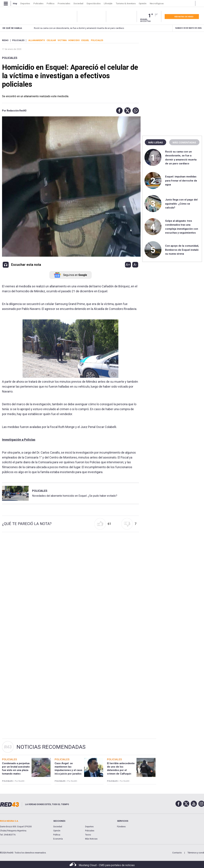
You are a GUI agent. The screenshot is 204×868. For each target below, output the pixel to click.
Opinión (57, 831)
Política (57, 835)
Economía (58, 839)
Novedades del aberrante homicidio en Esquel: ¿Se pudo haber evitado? (75, 496)
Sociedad (58, 827)
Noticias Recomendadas (51, 747)
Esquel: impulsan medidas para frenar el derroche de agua (181, 181)
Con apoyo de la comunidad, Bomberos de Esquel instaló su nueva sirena (182, 250)
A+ (128, 265)
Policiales (10, 58)
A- (135, 265)
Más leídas (156, 142)
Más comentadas (184, 142)
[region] (172, 60)
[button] (119, 111)
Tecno (88, 835)
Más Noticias (91, 839)
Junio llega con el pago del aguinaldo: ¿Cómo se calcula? (181, 204)
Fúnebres (121, 827)
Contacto (177, 853)
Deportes (89, 827)
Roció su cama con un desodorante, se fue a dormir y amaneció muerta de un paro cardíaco (74, 28)
